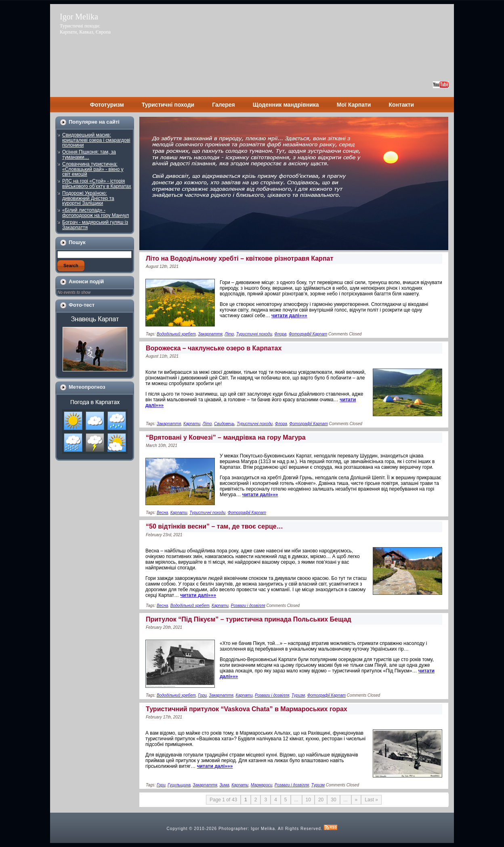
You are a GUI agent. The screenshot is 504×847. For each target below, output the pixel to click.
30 (333, 800)
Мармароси (262, 785)
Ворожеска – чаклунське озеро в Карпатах (214, 348)
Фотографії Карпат (308, 334)
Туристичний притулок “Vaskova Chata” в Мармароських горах (247, 709)
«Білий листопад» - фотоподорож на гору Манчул (96, 213)
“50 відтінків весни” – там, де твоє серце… (214, 526)
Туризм (298, 695)
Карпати (192, 424)
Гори (202, 695)
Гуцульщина (179, 785)
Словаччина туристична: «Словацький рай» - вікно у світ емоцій (93, 169)
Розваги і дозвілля (248, 606)
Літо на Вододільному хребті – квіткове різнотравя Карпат (239, 258)
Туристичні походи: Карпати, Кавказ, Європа (85, 29)
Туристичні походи (254, 334)
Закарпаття (210, 334)
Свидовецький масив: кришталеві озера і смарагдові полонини (96, 140)
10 (308, 800)
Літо (229, 334)
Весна (162, 513)
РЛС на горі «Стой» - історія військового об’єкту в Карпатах (97, 184)
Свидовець (224, 424)
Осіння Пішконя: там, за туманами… (89, 155)
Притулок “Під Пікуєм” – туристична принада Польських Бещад (249, 619)
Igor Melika (79, 17)
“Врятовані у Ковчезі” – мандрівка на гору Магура (226, 437)
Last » (371, 800)
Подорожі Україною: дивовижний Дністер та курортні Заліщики (88, 198)
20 (321, 800)
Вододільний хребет (176, 334)
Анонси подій (86, 281)
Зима (224, 785)
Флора (280, 334)
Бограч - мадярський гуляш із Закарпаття (95, 225)
